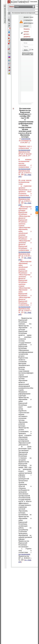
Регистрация (34, 1)
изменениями (26, 139)
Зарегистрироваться (28, 53)
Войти (26, 50)
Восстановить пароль (28, 54)
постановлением (24, 554)
